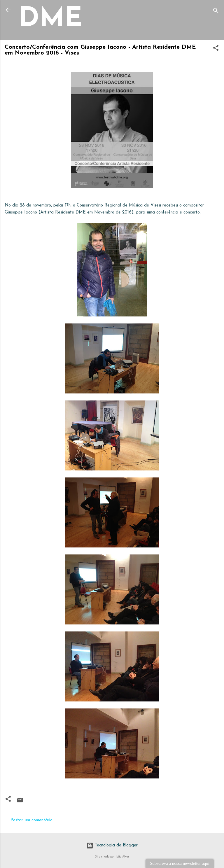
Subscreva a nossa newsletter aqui (180, 863)
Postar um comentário (32, 820)
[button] (216, 49)
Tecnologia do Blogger (112, 845)
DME (50, 19)
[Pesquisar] (216, 12)
